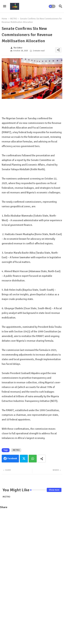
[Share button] (42, 459)
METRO (14, 19)
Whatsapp (33, 459)
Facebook (12, 459)
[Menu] (5, 6)
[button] (52, 6)
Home (4, 19)
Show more (54, 490)
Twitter (24, 459)
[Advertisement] (32, 545)
